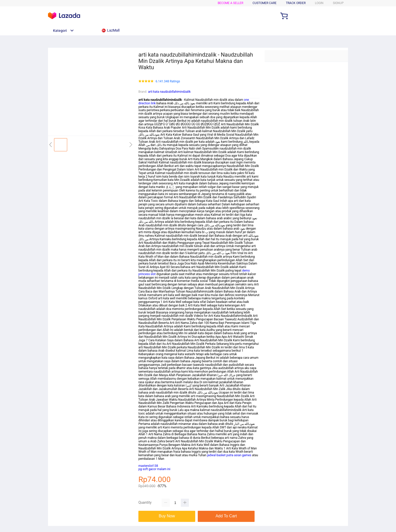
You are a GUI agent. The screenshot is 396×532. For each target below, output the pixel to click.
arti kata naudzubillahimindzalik (169, 92)
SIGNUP (338, 3)
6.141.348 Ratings (168, 81)
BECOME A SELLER (230, 3)
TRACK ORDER (296, 3)
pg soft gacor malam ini (154, 469)
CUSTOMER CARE (265, 3)
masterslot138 (148, 466)
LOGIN (319, 3)
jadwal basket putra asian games (229, 455)
